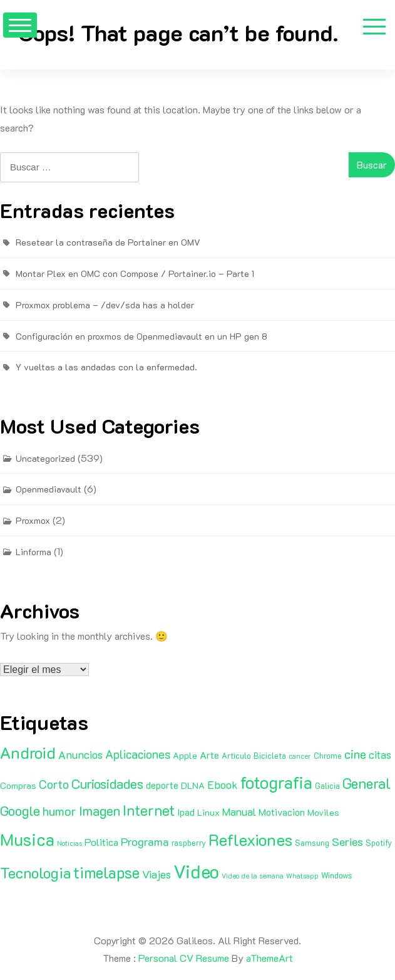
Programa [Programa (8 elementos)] (145, 842)
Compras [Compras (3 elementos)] (18, 785)
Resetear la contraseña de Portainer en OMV (108, 242)
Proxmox (33, 520)
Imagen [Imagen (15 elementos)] (100, 811)
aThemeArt (269, 958)
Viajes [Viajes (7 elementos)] (156, 874)
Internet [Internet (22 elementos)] (149, 810)
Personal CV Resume (184, 958)
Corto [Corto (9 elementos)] (54, 784)
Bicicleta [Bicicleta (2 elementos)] (270, 756)
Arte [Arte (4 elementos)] (209, 755)
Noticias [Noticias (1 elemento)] (69, 843)
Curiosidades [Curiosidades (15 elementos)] (107, 784)
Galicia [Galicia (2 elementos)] (327, 786)
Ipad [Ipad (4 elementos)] (186, 812)
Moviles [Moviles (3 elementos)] (323, 812)
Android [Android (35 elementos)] (28, 753)
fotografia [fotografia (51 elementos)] (276, 782)
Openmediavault (49, 489)
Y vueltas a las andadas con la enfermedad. (106, 367)
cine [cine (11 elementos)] (355, 754)
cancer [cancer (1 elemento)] (300, 756)
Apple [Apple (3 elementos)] (185, 755)
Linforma (33, 552)
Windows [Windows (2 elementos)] (337, 875)
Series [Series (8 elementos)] (347, 842)
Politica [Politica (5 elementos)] (101, 842)
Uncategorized (45, 458)
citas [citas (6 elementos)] (380, 754)
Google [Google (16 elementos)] (20, 811)
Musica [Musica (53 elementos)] (27, 839)
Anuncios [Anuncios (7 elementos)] (80, 754)
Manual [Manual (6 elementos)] (239, 811)
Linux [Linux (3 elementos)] (208, 812)
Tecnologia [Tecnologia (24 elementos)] (35, 873)
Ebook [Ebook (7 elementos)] (223, 785)
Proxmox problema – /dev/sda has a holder (105, 305)
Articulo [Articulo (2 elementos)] (236, 756)
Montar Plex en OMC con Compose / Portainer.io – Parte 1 (135, 274)
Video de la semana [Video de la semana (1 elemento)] (253, 876)
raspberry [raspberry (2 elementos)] (189, 843)
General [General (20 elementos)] (367, 783)
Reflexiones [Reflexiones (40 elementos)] (250, 840)
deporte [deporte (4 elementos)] (162, 785)
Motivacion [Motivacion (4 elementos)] (282, 812)
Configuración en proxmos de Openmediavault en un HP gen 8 (141, 336)
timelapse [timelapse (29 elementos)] (106, 872)
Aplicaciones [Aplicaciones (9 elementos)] (138, 754)
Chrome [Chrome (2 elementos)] (328, 756)
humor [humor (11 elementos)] (59, 811)
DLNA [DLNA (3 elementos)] (193, 785)
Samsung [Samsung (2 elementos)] (312, 843)
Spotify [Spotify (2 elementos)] (379, 843)
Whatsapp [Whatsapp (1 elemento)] (302, 876)
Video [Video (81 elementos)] (196, 871)
